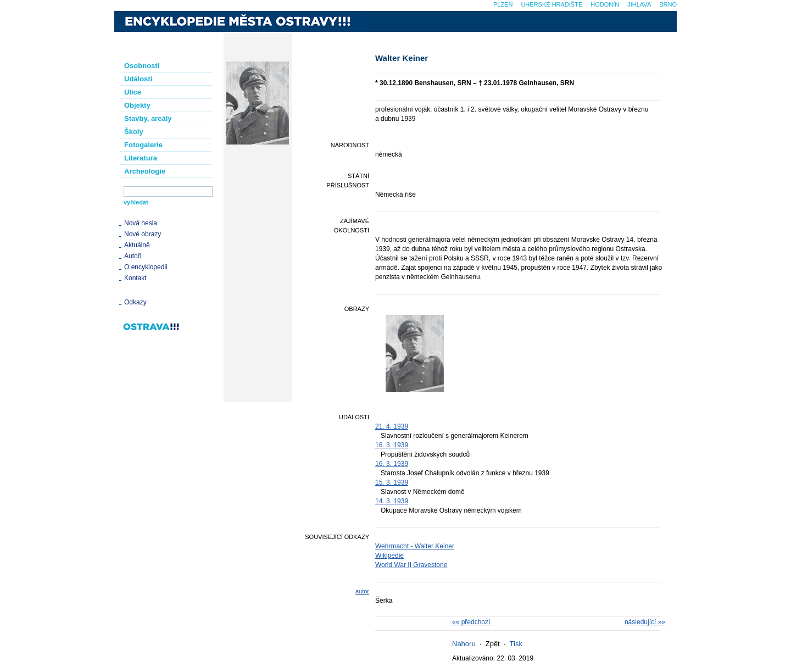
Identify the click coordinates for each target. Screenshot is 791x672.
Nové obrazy (143, 234)
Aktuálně (137, 245)
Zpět (493, 644)
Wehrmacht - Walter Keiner (415, 546)
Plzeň (503, 4)
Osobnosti (142, 66)
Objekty (137, 105)
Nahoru (464, 644)
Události (138, 79)
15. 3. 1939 (392, 482)
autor (362, 591)
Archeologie (145, 171)
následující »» (645, 622)
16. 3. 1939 (392, 445)
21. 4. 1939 (392, 426)
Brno (668, 4)
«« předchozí (471, 622)
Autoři (133, 256)
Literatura (141, 158)
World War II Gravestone (411, 565)
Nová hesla (141, 223)
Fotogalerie (143, 145)
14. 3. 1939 (392, 501)
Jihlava (639, 4)
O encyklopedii (146, 267)
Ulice (133, 92)
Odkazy (135, 302)
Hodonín (605, 4)
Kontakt (135, 278)
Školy (134, 132)
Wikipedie (389, 556)
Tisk (516, 644)
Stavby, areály (148, 118)
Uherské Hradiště (552, 4)
